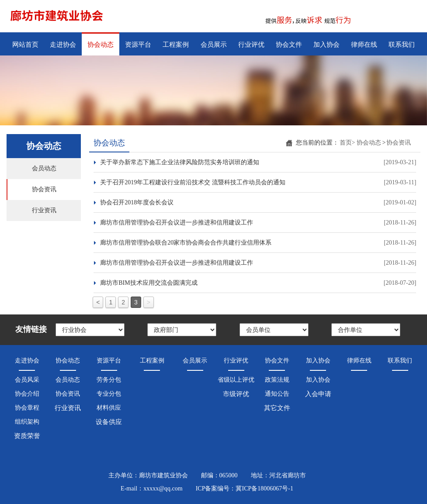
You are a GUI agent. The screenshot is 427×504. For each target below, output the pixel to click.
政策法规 (277, 380)
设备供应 (109, 422)
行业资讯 (44, 210)
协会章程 (27, 408)
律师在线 (364, 45)
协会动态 (101, 45)
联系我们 (402, 45)
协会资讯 (44, 189)
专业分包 (109, 394)
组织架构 (27, 422)
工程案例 (176, 45)
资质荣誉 (27, 436)
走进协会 (63, 45)
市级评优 (236, 394)
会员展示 (214, 45)
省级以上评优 (236, 380)
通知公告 (277, 394)
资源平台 (138, 45)
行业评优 (251, 45)
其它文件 (277, 408)
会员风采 (27, 380)
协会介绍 (27, 394)
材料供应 (109, 408)
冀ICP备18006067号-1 (264, 488)
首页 (347, 143)
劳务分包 (109, 380)
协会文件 (289, 45)
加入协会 (326, 45)
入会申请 (318, 394)
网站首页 (25, 45)
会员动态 (44, 168)
